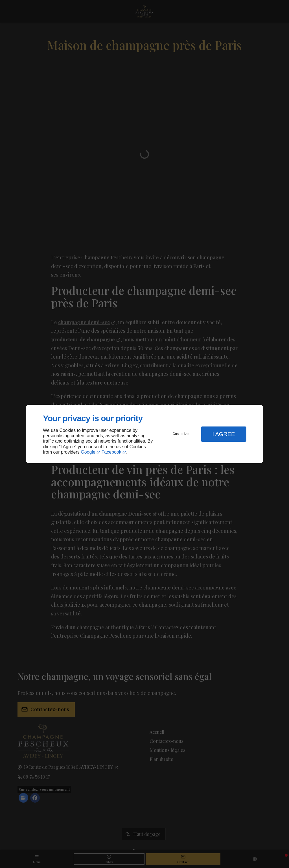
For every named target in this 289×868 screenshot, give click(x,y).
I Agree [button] (224, 434)
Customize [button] (181, 434)
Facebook (111, 452)
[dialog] (144, 434)
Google (88, 452)
